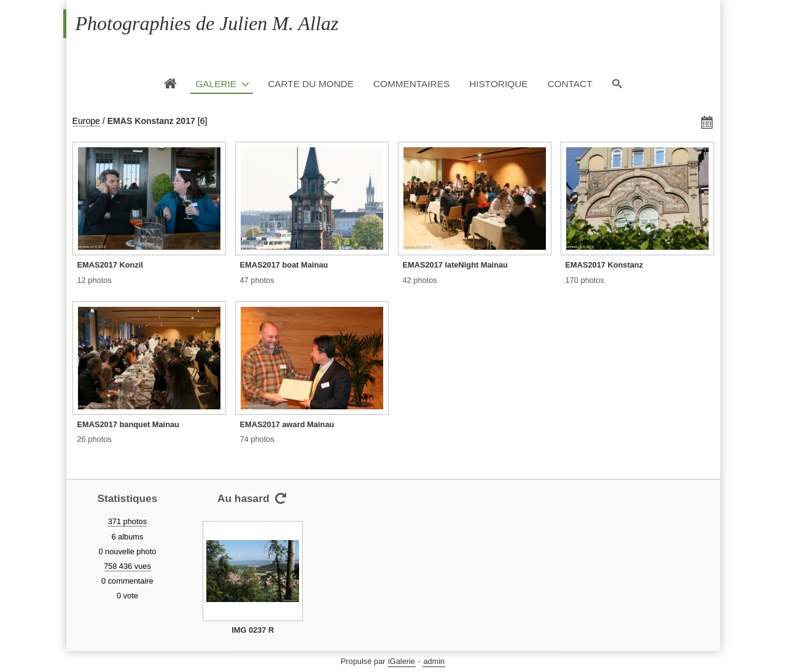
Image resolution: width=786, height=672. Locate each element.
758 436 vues (127, 566)
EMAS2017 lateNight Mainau (455, 265)
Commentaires (411, 84)
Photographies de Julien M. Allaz (207, 23)
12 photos (95, 280)
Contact (570, 84)
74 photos (257, 439)
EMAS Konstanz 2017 (151, 121)
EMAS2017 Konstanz (605, 265)
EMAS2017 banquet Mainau (128, 424)
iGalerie (402, 661)
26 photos (95, 439)
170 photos (585, 280)
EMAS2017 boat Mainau (284, 265)
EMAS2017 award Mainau (287, 424)
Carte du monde (311, 84)
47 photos (257, 280)
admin (434, 661)
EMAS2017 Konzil (110, 265)
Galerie (216, 84)
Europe (86, 121)
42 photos (420, 280)
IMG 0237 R (253, 630)
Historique (498, 84)
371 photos (127, 521)
